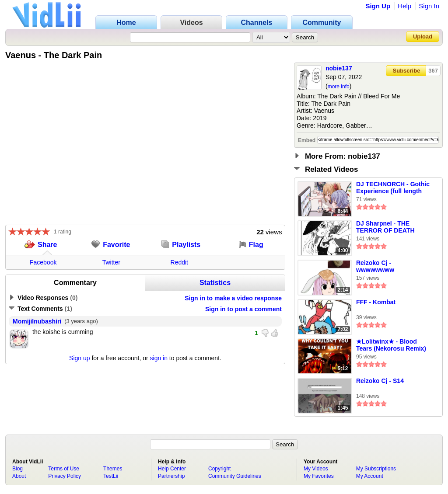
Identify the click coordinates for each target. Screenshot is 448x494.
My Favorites (319, 476)
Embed (307, 140)
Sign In (429, 6)
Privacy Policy (65, 476)
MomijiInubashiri (37, 321)
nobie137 (339, 68)
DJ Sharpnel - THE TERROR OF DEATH (385, 227)
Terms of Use (64, 469)
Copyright (219, 469)
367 (433, 71)
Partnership (171, 476)
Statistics (215, 283)
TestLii (111, 476)
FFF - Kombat (376, 302)
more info (339, 87)
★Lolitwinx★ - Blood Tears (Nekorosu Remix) (391, 345)
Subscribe (407, 71)
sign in (159, 358)
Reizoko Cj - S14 (380, 381)
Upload (423, 37)
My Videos (316, 469)
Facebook (43, 262)
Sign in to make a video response (233, 298)
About (19, 476)
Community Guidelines (235, 476)
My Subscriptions (376, 469)
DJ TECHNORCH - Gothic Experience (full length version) (393, 188)
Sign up (79, 358)
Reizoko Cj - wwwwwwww (375, 266)
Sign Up (378, 6)
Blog (17, 469)
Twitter (111, 262)
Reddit (179, 262)
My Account (370, 476)
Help (404, 6)
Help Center (172, 469)
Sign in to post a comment (243, 309)
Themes (113, 469)
